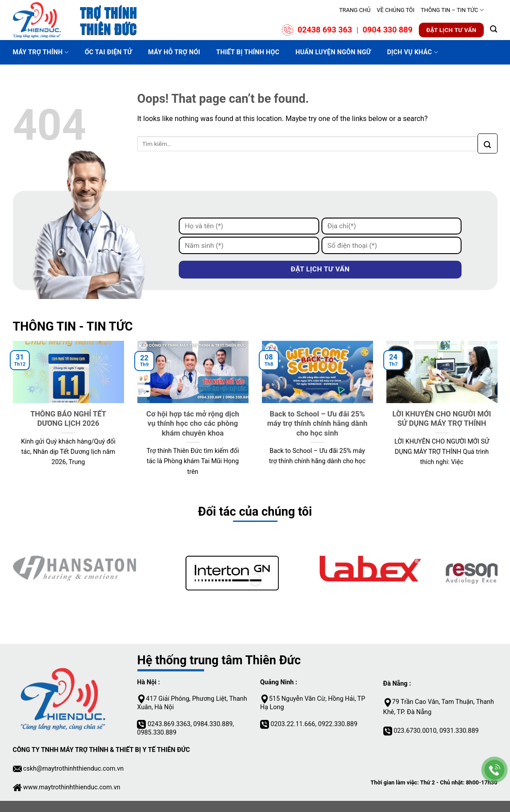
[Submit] (488, 143)
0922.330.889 (337, 724)
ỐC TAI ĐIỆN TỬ (108, 52)
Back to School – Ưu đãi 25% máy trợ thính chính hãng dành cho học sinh (317, 424)
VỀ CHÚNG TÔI (396, 10)
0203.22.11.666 (293, 724)
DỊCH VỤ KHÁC (412, 52)
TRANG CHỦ (355, 10)
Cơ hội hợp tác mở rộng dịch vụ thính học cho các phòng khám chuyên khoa (193, 424)
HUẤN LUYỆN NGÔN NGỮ (333, 52)
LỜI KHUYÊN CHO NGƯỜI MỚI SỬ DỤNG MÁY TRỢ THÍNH (442, 419)
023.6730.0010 (415, 731)
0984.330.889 (213, 724)
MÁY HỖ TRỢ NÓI (174, 52)
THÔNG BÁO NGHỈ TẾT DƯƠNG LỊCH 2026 (68, 419)
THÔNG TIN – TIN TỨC (452, 10)
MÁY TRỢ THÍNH (41, 52)
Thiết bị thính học (248, 52)
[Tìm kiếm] (494, 28)
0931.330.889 (459, 731)
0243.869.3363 (169, 724)
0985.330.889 (157, 733)
